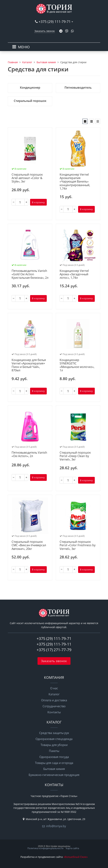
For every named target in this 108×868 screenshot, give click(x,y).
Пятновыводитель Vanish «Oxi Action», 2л (29, 454)
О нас (54, 688)
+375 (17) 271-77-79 (54, 650)
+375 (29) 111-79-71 (55, 22)
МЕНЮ (24, 47)
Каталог (54, 694)
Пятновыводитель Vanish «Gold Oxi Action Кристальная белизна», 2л (30, 274)
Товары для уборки (54, 745)
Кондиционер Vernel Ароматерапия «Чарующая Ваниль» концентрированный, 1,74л (75, 182)
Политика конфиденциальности (45, 848)
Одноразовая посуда (54, 757)
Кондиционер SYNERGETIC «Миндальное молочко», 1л (77, 365)
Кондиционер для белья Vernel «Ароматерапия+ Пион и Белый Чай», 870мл (29, 365)
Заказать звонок (45, 31)
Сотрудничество (54, 706)
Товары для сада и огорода (54, 763)
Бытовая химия (54, 769)
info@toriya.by (56, 826)
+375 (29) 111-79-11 (54, 644)
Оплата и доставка (54, 700)
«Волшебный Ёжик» (76, 857)
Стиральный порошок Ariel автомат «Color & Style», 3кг (27, 178)
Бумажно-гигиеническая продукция (54, 775)
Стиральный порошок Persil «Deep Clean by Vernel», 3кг (75, 456)
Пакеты (54, 751)
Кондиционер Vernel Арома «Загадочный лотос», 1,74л (74, 274)
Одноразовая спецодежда (54, 739)
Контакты (54, 712)
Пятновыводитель (78, 88)
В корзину (38, 202)
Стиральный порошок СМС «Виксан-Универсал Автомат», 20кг (29, 545)
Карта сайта (72, 848)
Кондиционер (30, 88)
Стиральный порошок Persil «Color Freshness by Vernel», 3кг (78, 545)
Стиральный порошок (30, 101)
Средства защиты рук (54, 733)
